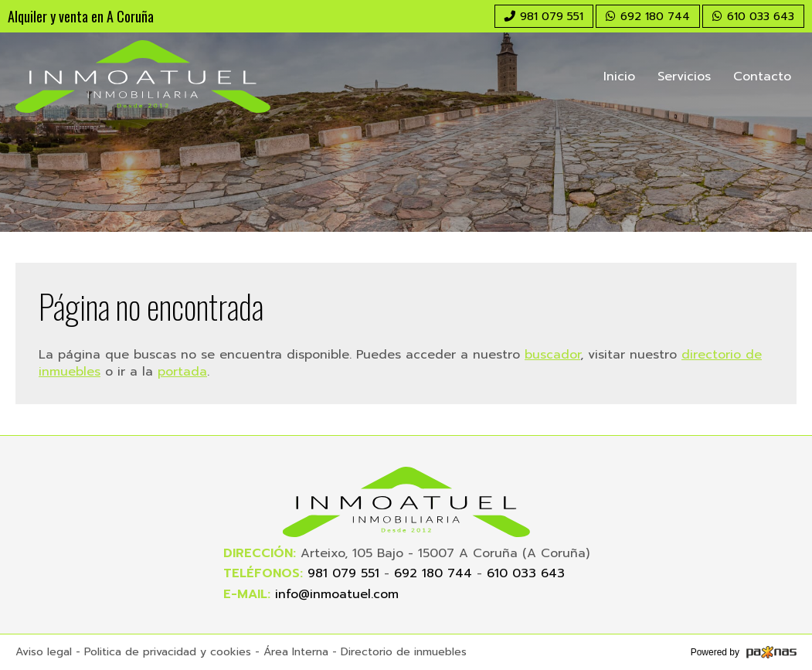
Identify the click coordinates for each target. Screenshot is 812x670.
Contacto (762, 77)
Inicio (619, 77)
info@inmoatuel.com (337, 594)
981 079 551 (343, 573)
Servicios (684, 77)
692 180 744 (433, 573)
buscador (552, 355)
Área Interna (296, 652)
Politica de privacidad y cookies (168, 652)
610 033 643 (526, 573)
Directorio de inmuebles (404, 652)
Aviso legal (44, 652)
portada (182, 372)
